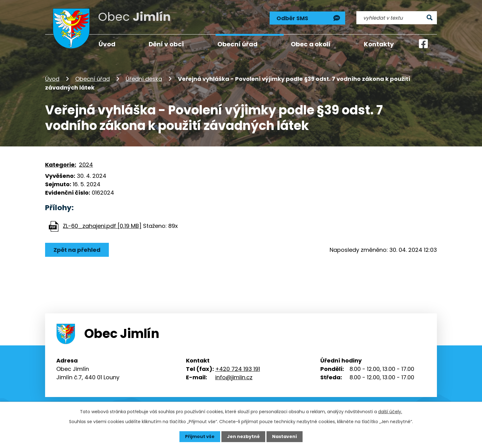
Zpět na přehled (77, 250)
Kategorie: (61, 165)
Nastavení (285, 436)
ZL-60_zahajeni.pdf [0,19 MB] (102, 226)
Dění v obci (166, 44)
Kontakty (379, 44)
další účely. (390, 412)
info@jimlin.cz (234, 377)
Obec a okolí (311, 44)
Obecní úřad (93, 79)
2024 (86, 165)
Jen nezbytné (243, 436)
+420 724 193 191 (238, 369)
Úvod (52, 79)
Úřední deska (144, 79)
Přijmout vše (200, 436)
